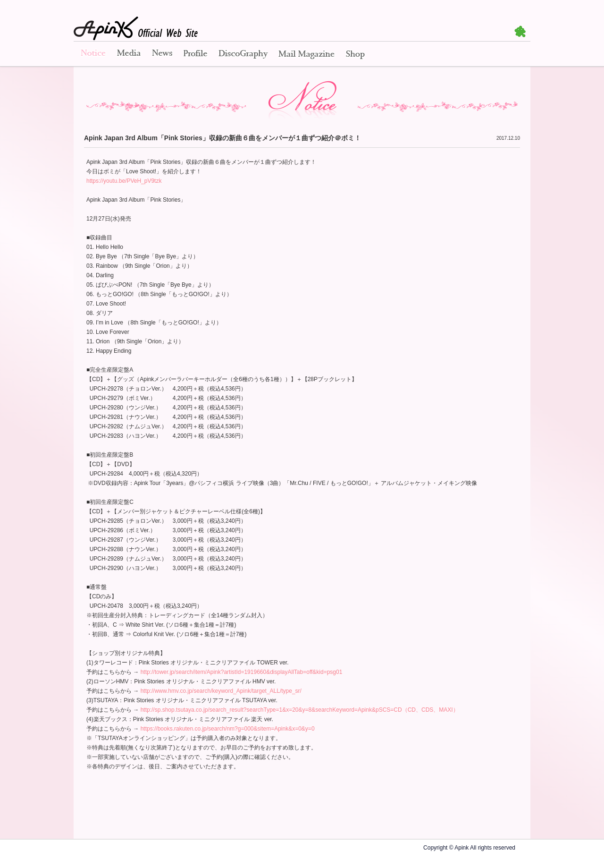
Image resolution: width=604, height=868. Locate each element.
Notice (92, 54)
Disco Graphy (243, 54)
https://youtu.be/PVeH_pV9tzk (124, 181)
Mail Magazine (306, 54)
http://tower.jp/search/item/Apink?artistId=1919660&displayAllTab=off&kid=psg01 (242, 672)
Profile (195, 54)
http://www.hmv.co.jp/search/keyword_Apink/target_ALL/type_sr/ (221, 691)
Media (129, 54)
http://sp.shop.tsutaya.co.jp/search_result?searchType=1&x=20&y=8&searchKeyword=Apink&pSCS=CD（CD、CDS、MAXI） (300, 710)
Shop (355, 54)
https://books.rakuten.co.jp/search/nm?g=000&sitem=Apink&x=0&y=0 (228, 729)
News (162, 54)
